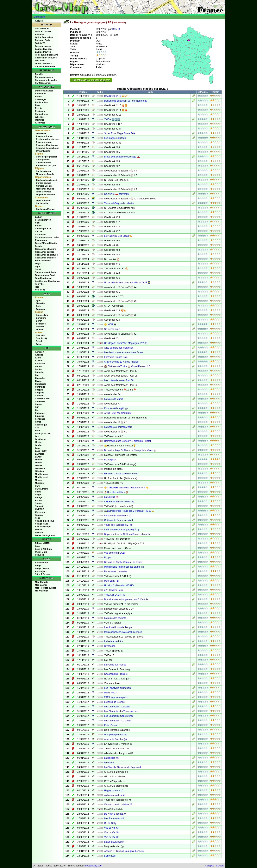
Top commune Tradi (45, 275)
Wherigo (39, 117)
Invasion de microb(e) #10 (118, 516)
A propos (210, 866)
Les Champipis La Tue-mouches (121, 711)
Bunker (39, 369)
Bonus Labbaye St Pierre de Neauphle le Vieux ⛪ (130, 450)
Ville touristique (43, 527)
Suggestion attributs (45, 272)
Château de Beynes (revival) (119, 520)
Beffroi (38, 366)
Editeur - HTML (43, 543)
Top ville (39, 284)
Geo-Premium (42, 29)
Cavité (38, 381)
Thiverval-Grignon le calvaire (119, 203)
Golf (37, 428)
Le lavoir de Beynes (114, 702)
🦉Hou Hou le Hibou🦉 (116, 492)
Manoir (39, 460)
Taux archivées (44, 192)
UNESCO (40, 509)
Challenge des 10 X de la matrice (121, 362)
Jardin (38, 445)
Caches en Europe (45, 209)
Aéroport (40, 352)
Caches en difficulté (45, 66)
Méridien (39, 471)
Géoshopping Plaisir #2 (116, 674)
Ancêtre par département (48, 281)
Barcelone (41, 318)
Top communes (44, 200)
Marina (38, 465)
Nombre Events (44, 186)
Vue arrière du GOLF (115, 553)
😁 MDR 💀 (110, 324)
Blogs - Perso (42, 568)
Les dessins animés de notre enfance (123, 352)
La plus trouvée (43, 52)
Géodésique (41, 425)
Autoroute (40, 364)
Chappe (39, 390)
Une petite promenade (116, 735)
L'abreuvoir (110, 856)
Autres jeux (41, 571)
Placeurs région (44, 142)
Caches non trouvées (46, 58)
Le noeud (109, 763)
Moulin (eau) (41, 474)
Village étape (42, 524)
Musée (38, 480)
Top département (44, 278)
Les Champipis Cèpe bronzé (119, 716)
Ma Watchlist (42, 591)
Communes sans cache (47, 237)
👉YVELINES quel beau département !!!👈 (126, 488)
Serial (38, 269)
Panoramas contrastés (116, 571)
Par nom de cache (44, 77)
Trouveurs (41, 133)
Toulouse (41, 309)
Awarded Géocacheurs (48, 148)
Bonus (38, 97)
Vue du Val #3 (111, 828)
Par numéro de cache (46, 80)
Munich (40, 330)
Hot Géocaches (43, 261)
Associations (42, 563)
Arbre (38, 358)
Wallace (39, 532)
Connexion (39, 17)
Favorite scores (43, 46)
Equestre (40, 416)
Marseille (41, 303)
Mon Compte (42, 582)
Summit (39, 506)
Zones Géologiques (45, 535)
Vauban (39, 515)
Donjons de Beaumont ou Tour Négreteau (125, 101)
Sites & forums (43, 574)
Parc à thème (42, 489)
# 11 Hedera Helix (113, 590)
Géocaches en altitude (46, 255)
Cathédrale (41, 384)
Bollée (38, 226)
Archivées (40, 123)
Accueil (39, 21)
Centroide (40, 387)
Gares (38, 422)
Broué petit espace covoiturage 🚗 (122, 157)
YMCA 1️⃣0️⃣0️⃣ (112, 119)
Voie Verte (40, 290)
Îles (37, 436)
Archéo (39, 361)
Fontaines (40, 419)
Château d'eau (42, 398)
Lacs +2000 (41, 451)
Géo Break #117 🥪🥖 (116, 96)
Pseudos (40, 555)
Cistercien (40, 401)
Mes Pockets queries (46, 588)
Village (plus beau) (44, 521)
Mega (38, 264)
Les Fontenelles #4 (114, 818)
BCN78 (116, 29)
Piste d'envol (111, 725)
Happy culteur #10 (113, 791)
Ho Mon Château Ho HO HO (119, 585)
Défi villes (40, 61)
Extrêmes (40, 111)
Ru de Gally (110, 823)
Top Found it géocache (47, 55)
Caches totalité (44, 163)
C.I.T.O (38, 231)
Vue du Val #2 (111, 837)
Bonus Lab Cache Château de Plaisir (123, 562)
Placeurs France (44, 136)
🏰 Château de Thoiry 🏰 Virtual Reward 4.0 (127, 366)
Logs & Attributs (43, 549)
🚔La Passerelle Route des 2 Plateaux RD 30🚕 (129, 511)
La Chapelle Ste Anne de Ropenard (122, 767)
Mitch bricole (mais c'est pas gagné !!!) (124, 567)
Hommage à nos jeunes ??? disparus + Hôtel (127, 441)
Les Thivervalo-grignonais (117, 688)
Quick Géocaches (44, 37)
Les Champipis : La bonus (118, 721)
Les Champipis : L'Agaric (117, 707)
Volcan (38, 530)
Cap (37, 375)
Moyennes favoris (45, 174)
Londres (40, 327)
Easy (38, 105)
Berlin (39, 321)
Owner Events (43, 151)
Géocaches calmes (45, 252)
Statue (38, 503)
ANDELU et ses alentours (117, 413)
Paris (39, 306)
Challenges (41, 99)
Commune (40, 234)
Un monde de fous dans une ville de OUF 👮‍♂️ (127, 283)
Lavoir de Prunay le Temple (118, 627)
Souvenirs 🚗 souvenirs (116, 194)
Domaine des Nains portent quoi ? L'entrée (126, 599)
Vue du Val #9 (111, 832)
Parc (37, 486)
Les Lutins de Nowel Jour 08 (119, 380)
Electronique (42, 240)
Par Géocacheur (43, 83)
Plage (38, 495)
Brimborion (110, 646)
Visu (37, 223)
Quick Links (41, 552)
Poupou (108, 558)
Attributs (40, 34)
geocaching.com (94, 866)
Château (39, 396)
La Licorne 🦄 (111, 497)
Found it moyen (43, 220)
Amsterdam (42, 315)
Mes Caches (41, 585)
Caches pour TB (43, 229)
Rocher (39, 500)
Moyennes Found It (46, 195)
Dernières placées (44, 91)
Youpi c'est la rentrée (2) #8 (118, 525)
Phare (38, 492)
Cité (37, 407)
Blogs (38, 565)
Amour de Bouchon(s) (115, 739)
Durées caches (44, 183)
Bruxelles (41, 324)
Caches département (47, 180)
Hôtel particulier (43, 433)
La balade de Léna (114, 641)
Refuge (39, 497)
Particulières (41, 114)
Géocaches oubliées (45, 258)
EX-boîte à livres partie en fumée (121, 474)
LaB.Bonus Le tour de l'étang (119, 502)
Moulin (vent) (42, 477)
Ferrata (39, 246)
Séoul (39, 341)
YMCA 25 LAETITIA (114, 595)
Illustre (39, 442)
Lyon (39, 300)
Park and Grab (42, 40)
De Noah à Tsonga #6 (115, 814)
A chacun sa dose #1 (115, 795)
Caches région (43, 171)
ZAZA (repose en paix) (116, 697)
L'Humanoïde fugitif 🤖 (116, 408)
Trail (37, 287)
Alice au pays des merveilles (119, 348)
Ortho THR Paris (43, 63)
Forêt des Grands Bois (116, 357)
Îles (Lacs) (40, 439)
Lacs (38, 448)
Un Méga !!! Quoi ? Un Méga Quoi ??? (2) (126, 343)
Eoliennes (40, 413)
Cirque (38, 404)
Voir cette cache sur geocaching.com (91, 80)
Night (38, 266)
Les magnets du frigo (115, 138)
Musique (39, 483)
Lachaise (40, 454)
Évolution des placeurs (48, 139)
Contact (220, 866)
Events (39, 108)
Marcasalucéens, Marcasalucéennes (123, 632)
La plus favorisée (44, 49)
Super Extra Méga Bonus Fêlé (120, 133)
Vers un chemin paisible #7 (118, 805)
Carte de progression (47, 157)
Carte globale (43, 160)
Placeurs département (47, 145)
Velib (38, 518)
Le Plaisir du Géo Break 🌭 (118, 236)
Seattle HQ (41, 338)
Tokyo (39, 344)
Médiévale (40, 468)
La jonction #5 (111, 758)
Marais (38, 463)
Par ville (39, 74)
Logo (38, 546)
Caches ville (42, 203)
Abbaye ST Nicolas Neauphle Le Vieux (124, 851)
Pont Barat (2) (111, 581)
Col (37, 410)
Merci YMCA (111, 693)
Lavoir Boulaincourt (114, 842)
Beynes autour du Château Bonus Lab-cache (127, 534)
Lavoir (38, 457)
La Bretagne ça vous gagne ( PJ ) (121, 530)
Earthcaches (41, 102)
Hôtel (38, 431)
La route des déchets (115, 618)
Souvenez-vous (112, 329)
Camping (40, 372)
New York (41, 335)
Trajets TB (40, 43)
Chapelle (40, 393)
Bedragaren (110, 460)
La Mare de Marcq (113, 399)
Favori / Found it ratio (46, 243)
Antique (39, 355)
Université (40, 512)
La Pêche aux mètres (115, 665)
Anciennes (41, 94)
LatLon (39, 217)
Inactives (40, 120)
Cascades (40, 378)
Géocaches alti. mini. (46, 249)
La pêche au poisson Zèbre (118, 427)
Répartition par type (46, 165)
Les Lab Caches (43, 31)
